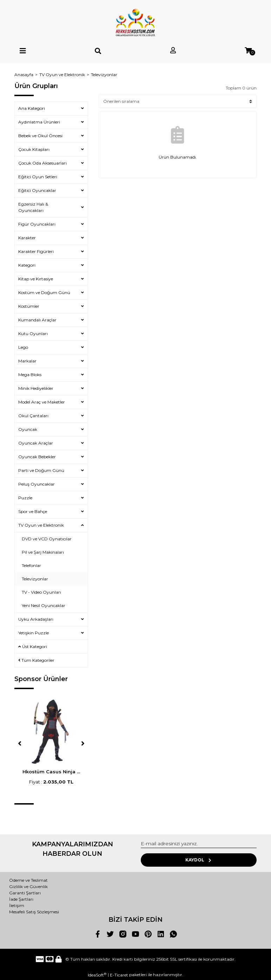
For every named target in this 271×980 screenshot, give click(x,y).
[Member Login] (173, 51)
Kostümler (29, 306)
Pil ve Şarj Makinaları (43, 552)
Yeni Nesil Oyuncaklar (44, 605)
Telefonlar (31, 565)
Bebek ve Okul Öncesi (40, 136)
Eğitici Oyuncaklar (37, 190)
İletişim (17, 905)
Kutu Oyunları (33, 334)
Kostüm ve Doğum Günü (44, 292)
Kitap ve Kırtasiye (36, 279)
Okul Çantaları (33, 416)
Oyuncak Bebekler (37, 457)
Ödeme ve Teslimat (28, 880)
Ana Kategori (32, 108)
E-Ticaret (119, 975)
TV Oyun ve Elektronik (41, 525)
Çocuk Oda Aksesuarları (42, 163)
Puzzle (25, 498)
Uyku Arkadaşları (36, 619)
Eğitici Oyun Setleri (38, 177)
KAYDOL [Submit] (199, 860)
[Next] (83, 744)
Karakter (27, 238)
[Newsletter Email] (199, 844)
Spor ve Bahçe (33, 511)
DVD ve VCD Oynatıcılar (47, 539)
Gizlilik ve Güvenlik (28, 886)
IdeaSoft (97, 975)
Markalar (27, 361)
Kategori (27, 265)
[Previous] (20, 744)
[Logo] (135, 23)
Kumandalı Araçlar (37, 320)
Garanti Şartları (25, 893)
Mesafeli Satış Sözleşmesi (34, 912)
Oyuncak (28, 429)
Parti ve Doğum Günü (41, 470)
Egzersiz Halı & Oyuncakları (33, 207)
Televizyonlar (104, 75)
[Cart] (248, 51)
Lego (23, 347)
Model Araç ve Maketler (42, 402)
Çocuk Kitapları (34, 149)
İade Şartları (21, 899)
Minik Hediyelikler (36, 388)
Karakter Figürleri (36, 251)
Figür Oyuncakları (37, 224)
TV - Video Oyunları (41, 592)
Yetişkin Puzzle (34, 633)
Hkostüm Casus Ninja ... (51, 772)
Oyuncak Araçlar (36, 443)
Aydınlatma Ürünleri (39, 122)
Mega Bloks (30, 375)
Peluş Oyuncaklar (37, 484)
